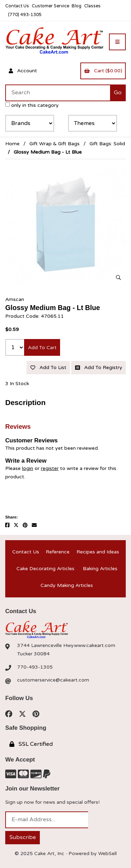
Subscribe (23, 837)
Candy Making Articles (67, 585)
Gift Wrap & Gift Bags (54, 144)
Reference (58, 552)
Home (12, 144)
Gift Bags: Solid (107, 144)
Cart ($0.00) (103, 71)
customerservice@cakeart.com (53, 680)
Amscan (15, 299)
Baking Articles (100, 569)
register (50, 468)
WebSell (107, 854)
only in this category (32, 105)
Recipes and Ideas (98, 552)
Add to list (48, 367)
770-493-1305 (35, 667)
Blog (77, 6)
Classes (92, 6)
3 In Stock (17, 384)
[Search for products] (58, 93)
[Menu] (117, 42)
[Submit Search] (118, 93)
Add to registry (99, 367)
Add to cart (42, 348)
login (28, 468)
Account (23, 71)
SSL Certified (31, 744)
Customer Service (50, 6)
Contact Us (17, 6)
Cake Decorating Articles (45, 569)
